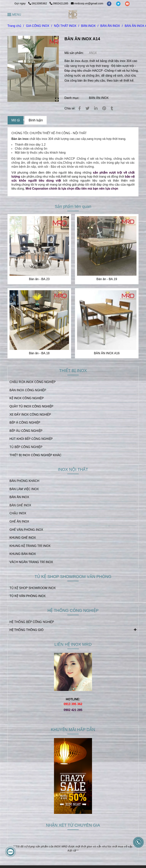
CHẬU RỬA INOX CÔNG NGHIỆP (33, 382)
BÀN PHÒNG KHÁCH (24, 481)
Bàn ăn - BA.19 (107, 279)
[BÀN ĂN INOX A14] (73, 14)
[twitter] (119, 3)
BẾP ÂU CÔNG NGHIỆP (26, 431)
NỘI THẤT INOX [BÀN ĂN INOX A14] (65, 26)
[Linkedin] (96, 108)
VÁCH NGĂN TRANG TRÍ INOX (31, 562)
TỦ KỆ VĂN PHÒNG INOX (28, 596)
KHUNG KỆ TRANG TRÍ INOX (30, 546)
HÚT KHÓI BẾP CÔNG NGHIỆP (31, 439)
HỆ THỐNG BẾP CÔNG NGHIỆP (32, 622)
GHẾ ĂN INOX (19, 521)
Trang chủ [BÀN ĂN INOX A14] (14, 26)
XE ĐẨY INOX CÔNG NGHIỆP (30, 415)
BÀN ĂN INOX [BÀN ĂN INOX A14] (110, 26)
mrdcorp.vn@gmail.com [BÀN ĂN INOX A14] (87, 3)
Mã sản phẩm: (75, 53)
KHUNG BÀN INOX (23, 554)
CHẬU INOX (18, 513)
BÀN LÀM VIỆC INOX (24, 489)
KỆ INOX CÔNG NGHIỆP (27, 398)
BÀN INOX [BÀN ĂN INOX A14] (88, 26)
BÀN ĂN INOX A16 (107, 353)
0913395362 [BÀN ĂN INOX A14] (38, 3)
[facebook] (109, 3)
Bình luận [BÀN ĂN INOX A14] (36, 120)
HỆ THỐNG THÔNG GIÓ (73, 630)
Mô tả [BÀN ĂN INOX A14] (16, 120)
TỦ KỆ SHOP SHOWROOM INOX (33, 588)
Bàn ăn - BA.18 (39, 353)
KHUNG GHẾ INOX (23, 538)
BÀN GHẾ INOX (20, 505)
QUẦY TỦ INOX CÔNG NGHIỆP (31, 406)
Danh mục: (72, 98)
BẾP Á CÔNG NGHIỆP (25, 423)
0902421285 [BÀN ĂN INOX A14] (59, 3)
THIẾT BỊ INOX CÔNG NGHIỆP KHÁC (35, 455)
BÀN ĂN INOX (99, 98)
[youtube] (127, 3)
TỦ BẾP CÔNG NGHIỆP (26, 447)
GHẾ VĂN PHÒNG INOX (26, 530)
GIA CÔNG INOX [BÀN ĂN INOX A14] (38, 26)
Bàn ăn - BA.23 (39, 279)
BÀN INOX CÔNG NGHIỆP (28, 390)
